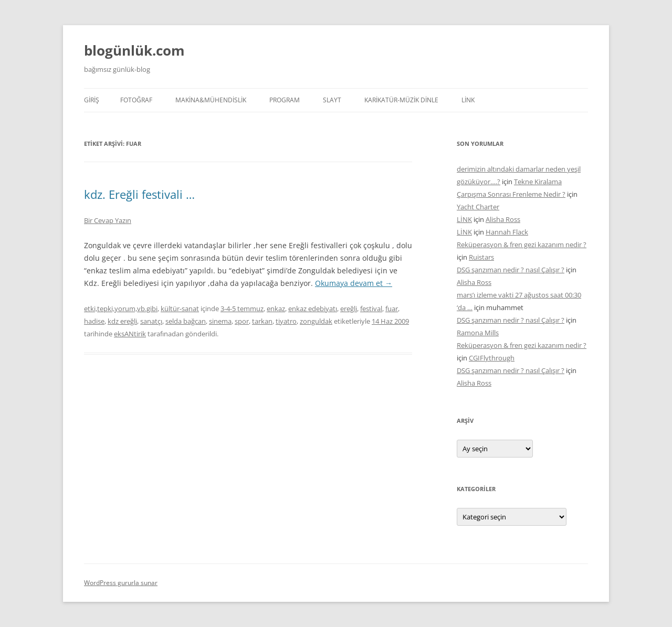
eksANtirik (130, 334)
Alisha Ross (503, 219)
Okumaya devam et (354, 283)
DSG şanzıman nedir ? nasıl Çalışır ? (511, 270)
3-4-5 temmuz (242, 309)
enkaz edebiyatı (313, 309)
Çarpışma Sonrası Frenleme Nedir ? (511, 194)
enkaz (276, 309)
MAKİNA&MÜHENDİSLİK (211, 100)
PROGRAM (285, 100)
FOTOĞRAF (136, 100)
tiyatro (286, 321)
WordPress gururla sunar (121, 583)
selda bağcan (186, 321)
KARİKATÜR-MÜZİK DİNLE (401, 100)
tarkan (262, 321)
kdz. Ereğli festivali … (139, 194)
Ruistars (481, 257)
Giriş (92, 100)
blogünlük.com (134, 50)
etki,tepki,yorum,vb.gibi (121, 309)
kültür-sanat (180, 309)
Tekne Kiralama (538, 182)
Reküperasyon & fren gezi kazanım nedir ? (522, 245)
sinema (220, 321)
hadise (94, 321)
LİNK (468, 100)
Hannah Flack (507, 232)
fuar (392, 309)
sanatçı (151, 321)
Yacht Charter (478, 207)
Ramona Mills (478, 333)
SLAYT (332, 100)
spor (242, 321)
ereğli (349, 309)
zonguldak (316, 321)
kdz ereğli (122, 321)
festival (371, 309)
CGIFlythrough (492, 358)
